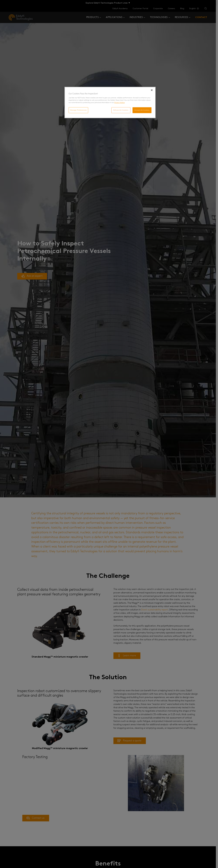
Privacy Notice (119, 102)
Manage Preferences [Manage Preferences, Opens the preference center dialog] (78, 110)
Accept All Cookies (142, 110)
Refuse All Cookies (121, 110)
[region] (110, 102)
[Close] (152, 90)
